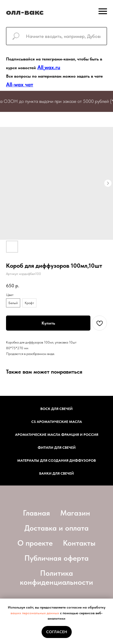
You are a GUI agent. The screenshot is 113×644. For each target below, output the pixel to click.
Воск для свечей (56, 409)
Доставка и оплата (56, 528)
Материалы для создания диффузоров (56, 461)
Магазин (75, 513)
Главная (36, 513)
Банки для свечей (56, 473)
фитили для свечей (57, 448)
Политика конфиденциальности (56, 578)
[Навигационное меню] (103, 11)
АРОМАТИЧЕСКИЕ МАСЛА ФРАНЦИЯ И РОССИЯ (57, 435)
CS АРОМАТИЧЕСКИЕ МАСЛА (57, 422)
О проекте (35, 543)
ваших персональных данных (35, 613)
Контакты (79, 543)
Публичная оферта (56, 558)
